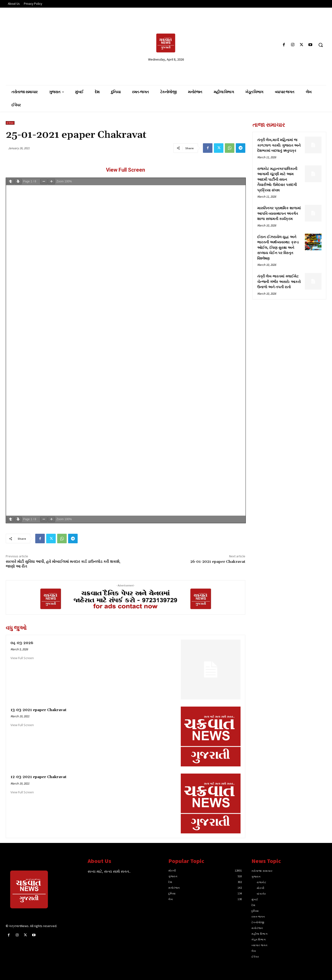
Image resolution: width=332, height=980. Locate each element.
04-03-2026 (22, 643)
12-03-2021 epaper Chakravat (38, 777)
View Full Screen (126, 170)
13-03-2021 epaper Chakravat (38, 710)
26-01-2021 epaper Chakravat (218, 562)
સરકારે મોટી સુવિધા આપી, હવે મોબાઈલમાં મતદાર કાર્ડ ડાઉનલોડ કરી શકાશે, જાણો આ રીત (63, 564)
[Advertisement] (58, 45)
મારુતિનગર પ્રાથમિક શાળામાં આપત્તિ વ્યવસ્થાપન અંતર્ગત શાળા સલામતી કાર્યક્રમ (279, 214)
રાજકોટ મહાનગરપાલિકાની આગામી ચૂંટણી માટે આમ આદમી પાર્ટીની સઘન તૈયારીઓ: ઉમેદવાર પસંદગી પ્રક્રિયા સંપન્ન (277, 180)
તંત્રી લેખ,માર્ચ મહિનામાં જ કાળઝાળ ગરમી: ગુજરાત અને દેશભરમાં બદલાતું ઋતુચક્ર (279, 145)
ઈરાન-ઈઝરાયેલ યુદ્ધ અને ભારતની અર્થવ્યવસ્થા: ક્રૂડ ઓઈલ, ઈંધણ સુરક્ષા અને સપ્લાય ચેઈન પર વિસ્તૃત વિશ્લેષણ (278, 248)
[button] (321, 45)
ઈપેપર (10, 123)
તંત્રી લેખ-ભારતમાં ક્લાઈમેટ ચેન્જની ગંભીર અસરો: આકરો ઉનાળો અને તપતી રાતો (279, 282)
